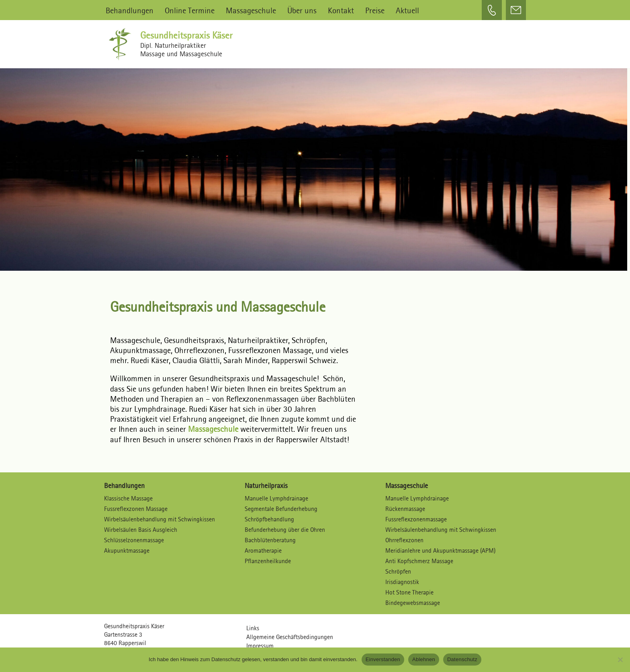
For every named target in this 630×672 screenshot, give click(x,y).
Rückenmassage (405, 509)
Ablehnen (424, 659)
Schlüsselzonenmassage (134, 540)
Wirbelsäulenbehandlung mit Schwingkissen (160, 519)
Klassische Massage (128, 498)
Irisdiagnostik (402, 582)
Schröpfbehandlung (269, 519)
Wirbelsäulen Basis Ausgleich (141, 530)
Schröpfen (398, 571)
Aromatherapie (263, 550)
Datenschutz (462, 659)
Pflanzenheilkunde (268, 561)
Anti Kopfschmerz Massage (419, 561)
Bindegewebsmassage (413, 603)
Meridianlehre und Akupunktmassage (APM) (440, 550)
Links (253, 628)
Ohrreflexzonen (404, 540)
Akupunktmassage (127, 550)
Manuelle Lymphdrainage (276, 498)
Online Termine (190, 10)
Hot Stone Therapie (409, 592)
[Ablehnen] (620, 660)
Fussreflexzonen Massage (136, 509)
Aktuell (407, 10)
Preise (375, 10)
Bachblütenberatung (270, 540)
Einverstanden (383, 659)
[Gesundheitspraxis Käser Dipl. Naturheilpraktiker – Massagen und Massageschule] (122, 44)
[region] (315, 165)
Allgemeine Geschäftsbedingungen (290, 637)
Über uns (302, 10)
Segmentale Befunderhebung (281, 509)
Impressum (260, 646)
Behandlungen (130, 10)
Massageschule (251, 10)
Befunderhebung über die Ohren (285, 530)
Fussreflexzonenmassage (416, 519)
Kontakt (341, 10)
